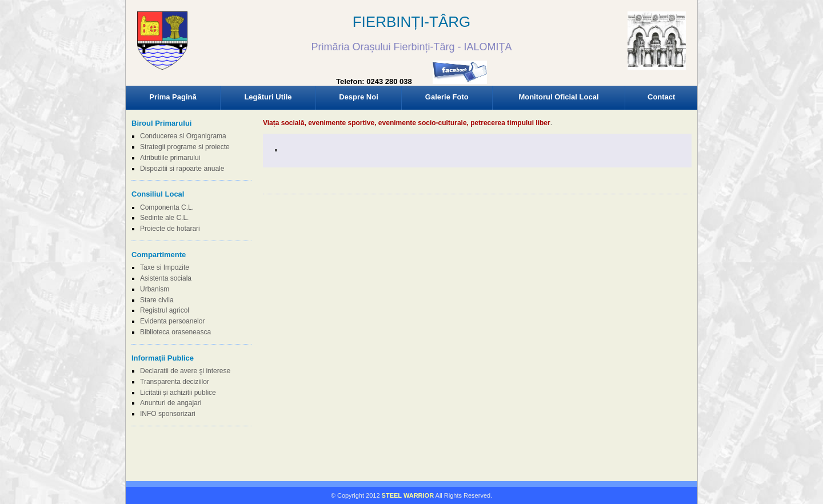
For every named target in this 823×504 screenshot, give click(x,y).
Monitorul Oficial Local (558, 97)
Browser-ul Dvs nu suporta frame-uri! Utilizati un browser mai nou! (411, 51)
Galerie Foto (447, 97)
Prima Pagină (173, 97)
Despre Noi (359, 97)
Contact (661, 97)
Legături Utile (268, 97)
